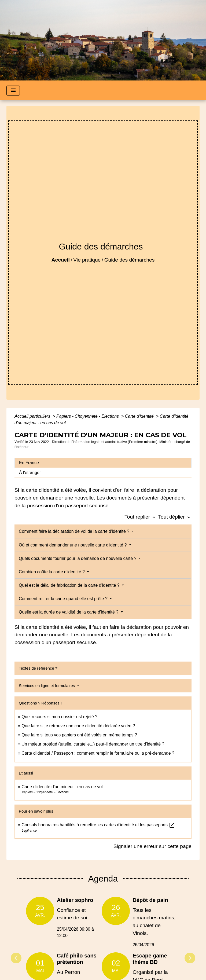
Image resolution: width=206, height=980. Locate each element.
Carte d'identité (140, 416)
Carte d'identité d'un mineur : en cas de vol (62, 787)
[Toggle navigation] (13, 91)
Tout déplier (175, 517)
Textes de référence (36, 668)
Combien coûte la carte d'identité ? (52, 572)
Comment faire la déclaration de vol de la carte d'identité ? (75, 531)
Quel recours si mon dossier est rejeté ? (59, 717)
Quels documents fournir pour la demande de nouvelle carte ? (78, 558)
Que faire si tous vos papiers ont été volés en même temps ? (79, 735)
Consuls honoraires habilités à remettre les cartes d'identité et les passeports (98, 825)
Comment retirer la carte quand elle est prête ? (64, 599)
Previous (16, 958)
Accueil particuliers (33, 416)
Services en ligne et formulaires (47, 686)
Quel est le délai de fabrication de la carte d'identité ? (70, 585)
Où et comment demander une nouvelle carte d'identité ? (73, 545)
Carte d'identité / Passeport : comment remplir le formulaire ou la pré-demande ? (98, 753)
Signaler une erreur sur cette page (152, 846)
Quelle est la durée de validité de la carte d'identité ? (69, 612)
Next (190, 958)
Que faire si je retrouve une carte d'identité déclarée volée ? (78, 726)
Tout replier (141, 517)
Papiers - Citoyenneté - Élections (88, 416)
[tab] (103, 463)
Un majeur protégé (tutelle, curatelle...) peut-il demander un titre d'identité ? (93, 744)
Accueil (61, 260)
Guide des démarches (130, 260)
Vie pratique (87, 260)
